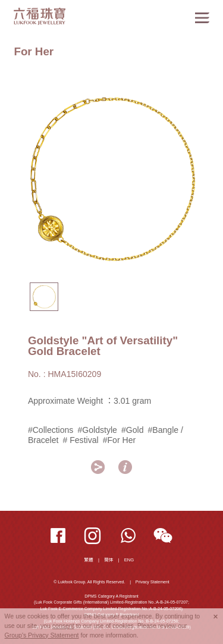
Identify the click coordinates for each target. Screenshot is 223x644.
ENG (129, 560)
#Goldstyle (98, 430)
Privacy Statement (153, 582)
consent (63, 626)
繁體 (89, 560)
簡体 (109, 560)
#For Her (119, 440)
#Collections (51, 430)
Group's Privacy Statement (42, 635)
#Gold (132, 430)
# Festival (81, 440)
